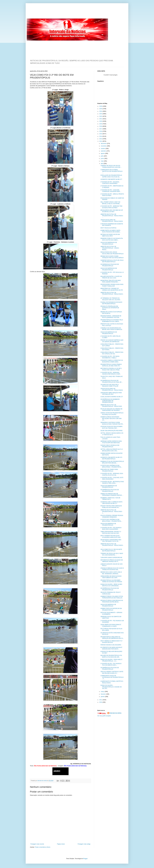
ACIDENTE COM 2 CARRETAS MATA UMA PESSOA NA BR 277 (111, 503)
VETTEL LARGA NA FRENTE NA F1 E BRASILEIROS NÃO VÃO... (112, 450)
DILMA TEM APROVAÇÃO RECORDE (112, 431)
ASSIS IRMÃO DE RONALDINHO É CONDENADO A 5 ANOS (111, 625)
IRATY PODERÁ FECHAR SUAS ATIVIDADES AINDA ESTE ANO (111, 536)
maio (102, 161)
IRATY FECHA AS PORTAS (108, 228)
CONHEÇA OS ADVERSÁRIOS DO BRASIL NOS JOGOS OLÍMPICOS (111, 329)
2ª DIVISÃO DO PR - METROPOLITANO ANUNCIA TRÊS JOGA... (112, 482)
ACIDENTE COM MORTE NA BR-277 (111, 179)
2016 (101, 131)
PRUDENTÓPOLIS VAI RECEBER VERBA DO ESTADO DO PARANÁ (111, 581)
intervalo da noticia (42, 781)
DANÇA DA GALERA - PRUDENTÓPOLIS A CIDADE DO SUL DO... (111, 687)
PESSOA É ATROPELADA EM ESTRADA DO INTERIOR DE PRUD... (110, 308)
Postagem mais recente (37, 844)
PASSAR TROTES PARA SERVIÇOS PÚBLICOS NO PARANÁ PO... (111, 507)
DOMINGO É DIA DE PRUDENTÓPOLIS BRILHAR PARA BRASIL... (112, 462)
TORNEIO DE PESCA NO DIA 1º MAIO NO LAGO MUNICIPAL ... (112, 554)
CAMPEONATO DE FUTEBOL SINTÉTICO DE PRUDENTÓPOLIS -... (111, 171)
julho (102, 156)
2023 (101, 114)
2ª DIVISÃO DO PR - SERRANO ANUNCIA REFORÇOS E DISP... (111, 373)
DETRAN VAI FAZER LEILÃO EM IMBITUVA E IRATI (110, 235)
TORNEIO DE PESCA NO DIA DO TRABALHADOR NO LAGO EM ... (111, 166)
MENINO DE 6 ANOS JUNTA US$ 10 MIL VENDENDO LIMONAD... (111, 573)
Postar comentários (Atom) (43, 847)
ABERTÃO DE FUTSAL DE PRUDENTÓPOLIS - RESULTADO (111, 406)
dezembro (104, 144)
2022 (101, 116)
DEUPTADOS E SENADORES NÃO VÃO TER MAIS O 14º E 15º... (111, 541)
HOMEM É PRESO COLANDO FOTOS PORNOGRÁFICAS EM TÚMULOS (112, 597)
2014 (101, 136)
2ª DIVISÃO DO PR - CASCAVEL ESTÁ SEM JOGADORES (112, 478)
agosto (103, 153)
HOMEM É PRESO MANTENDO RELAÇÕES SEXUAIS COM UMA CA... (111, 418)
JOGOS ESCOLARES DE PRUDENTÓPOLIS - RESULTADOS (112, 221)
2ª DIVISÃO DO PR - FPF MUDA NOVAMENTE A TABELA (110, 357)
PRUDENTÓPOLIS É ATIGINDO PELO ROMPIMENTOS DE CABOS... (112, 321)
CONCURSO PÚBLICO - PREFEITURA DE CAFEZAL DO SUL (112, 353)
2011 (101, 700)
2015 (101, 134)
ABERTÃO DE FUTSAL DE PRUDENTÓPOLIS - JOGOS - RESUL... (110, 248)
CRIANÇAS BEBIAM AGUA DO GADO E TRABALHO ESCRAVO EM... (112, 569)
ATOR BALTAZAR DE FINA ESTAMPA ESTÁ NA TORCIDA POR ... (111, 427)
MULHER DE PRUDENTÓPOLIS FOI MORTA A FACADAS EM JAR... (111, 656)
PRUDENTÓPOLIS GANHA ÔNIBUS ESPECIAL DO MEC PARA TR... (111, 365)
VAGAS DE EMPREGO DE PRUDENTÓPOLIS (108, 524)
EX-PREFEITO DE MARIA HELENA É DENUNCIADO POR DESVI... (111, 648)
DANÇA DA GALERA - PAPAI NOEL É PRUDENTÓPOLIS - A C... (111, 660)
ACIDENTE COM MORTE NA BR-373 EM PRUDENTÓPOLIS (111, 458)
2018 (101, 126)
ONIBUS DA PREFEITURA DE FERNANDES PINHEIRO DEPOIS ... (112, 495)
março (103, 692)
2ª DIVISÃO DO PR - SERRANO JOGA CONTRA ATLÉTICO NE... (112, 474)
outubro (103, 149)
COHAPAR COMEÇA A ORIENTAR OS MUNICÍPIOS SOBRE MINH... (112, 361)
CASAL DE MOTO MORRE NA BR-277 (112, 397)
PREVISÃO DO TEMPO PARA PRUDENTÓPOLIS (109, 470)
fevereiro (104, 694)
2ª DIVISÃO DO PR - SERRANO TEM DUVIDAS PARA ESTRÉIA (111, 207)
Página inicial (61, 844)
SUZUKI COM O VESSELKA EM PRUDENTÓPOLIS (110, 446)
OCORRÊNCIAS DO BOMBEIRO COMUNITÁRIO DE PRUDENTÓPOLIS (110, 401)
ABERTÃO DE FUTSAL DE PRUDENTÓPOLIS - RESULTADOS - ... (112, 216)
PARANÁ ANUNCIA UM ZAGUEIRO (111, 645)
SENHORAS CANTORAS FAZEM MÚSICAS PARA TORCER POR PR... (112, 423)
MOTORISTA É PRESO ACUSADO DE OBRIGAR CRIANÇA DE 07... (112, 561)
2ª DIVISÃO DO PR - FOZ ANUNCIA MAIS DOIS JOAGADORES (111, 528)
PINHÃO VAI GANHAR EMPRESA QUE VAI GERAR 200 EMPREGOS (112, 341)
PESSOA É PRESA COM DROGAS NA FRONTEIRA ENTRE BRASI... (112, 601)
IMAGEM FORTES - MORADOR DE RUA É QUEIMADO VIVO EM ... (111, 317)
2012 (101, 141)
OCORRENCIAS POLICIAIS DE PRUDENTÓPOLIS (110, 265)
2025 (101, 109)
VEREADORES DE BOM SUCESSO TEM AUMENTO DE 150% (111, 577)
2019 (101, 124)
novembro (104, 146)
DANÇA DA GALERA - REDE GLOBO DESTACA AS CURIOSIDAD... (111, 585)
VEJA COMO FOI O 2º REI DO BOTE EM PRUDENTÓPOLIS (111, 550)
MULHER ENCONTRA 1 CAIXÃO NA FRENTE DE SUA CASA (111, 277)
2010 (101, 702)
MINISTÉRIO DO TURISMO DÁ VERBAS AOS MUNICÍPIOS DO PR (112, 289)
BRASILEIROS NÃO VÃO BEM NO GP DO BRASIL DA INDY (112, 211)
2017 (101, 129)
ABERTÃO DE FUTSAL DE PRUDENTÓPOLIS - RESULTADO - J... (112, 511)
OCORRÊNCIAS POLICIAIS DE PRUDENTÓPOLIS (110, 490)
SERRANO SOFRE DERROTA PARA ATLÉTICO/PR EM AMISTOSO (111, 442)
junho (103, 158)
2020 (101, 121)
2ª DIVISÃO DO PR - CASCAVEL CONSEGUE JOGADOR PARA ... (111, 191)
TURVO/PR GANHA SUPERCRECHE (111, 558)
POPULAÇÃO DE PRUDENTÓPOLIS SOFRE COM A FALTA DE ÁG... (111, 176)
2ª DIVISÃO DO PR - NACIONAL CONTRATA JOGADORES (110, 183)
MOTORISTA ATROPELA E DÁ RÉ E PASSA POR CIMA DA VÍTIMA (111, 369)
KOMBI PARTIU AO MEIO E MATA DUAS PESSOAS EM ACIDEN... (111, 231)
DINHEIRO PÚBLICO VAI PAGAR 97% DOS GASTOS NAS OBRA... (112, 239)
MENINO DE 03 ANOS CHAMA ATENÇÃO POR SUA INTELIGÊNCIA (112, 257)
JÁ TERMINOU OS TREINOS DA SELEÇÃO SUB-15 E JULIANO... (111, 299)
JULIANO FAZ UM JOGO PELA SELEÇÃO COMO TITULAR (110, 385)
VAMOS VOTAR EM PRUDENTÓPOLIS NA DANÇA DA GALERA (112, 414)
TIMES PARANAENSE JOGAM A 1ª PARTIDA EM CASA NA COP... (111, 532)
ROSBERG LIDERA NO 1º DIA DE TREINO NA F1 (110, 499)
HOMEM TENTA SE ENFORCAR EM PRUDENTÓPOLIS (111, 609)
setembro (104, 151)
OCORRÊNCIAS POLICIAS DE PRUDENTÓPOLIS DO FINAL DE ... (112, 381)
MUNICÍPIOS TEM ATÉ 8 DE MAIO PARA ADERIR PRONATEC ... (111, 281)
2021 (101, 119)
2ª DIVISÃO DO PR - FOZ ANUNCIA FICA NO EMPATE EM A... (111, 664)
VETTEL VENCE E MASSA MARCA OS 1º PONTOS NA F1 (112, 434)
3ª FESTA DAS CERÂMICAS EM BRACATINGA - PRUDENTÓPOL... (111, 466)
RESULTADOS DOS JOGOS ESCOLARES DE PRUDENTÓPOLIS (112, 253)
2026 (101, 106)
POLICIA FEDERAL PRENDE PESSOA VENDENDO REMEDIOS (112, 516)
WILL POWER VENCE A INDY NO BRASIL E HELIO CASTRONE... (111, 203)
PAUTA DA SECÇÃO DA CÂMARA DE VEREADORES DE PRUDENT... (111, 410)
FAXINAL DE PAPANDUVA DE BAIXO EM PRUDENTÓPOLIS (111, 303)
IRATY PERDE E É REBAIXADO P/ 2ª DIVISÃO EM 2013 (111, 642)
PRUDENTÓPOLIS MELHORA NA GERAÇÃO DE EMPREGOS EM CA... (112, 638)
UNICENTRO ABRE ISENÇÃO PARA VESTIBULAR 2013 (111, 393)
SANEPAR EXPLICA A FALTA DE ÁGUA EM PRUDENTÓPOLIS (112, 261)
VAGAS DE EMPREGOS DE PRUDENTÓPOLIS (109, 243)
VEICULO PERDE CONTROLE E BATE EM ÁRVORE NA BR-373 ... (112, 672)
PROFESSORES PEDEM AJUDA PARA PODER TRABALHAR (112, 285)
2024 (101, 111)
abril (102, 164)
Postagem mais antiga (84, 844)
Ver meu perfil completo (104, 716)
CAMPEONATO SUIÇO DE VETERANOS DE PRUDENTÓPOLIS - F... (112, 677)
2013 (101, 139)
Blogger (85, 859)
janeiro (103, 697)
